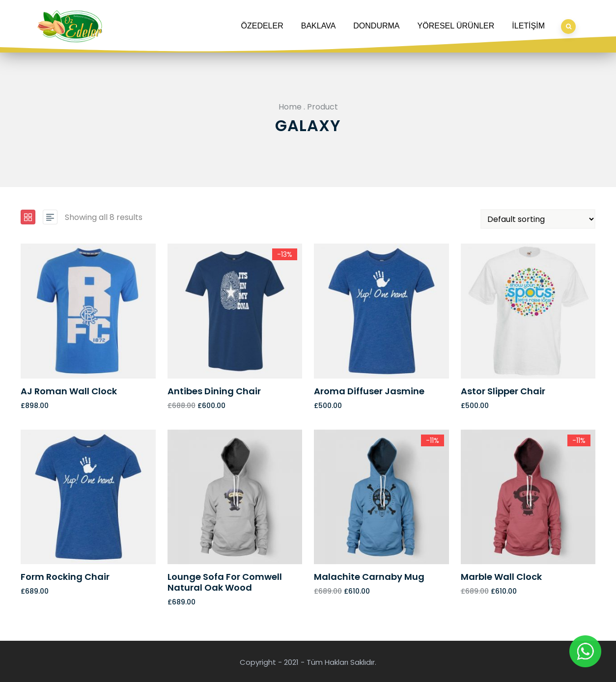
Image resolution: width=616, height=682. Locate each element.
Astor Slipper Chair (503, 391)
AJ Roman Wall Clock (69, 391)
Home (290, 107)
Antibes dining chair (214, 391)
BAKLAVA (319, 26)
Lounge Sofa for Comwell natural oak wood (225, 582)
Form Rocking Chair (65, 577)
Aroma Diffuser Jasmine (369, 391)
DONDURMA (376, 26)
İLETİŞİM (528, 26)
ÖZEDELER (262, 26)
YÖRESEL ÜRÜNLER (456, 26)
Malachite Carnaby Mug (369, 577)
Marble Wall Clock (501, 577)
